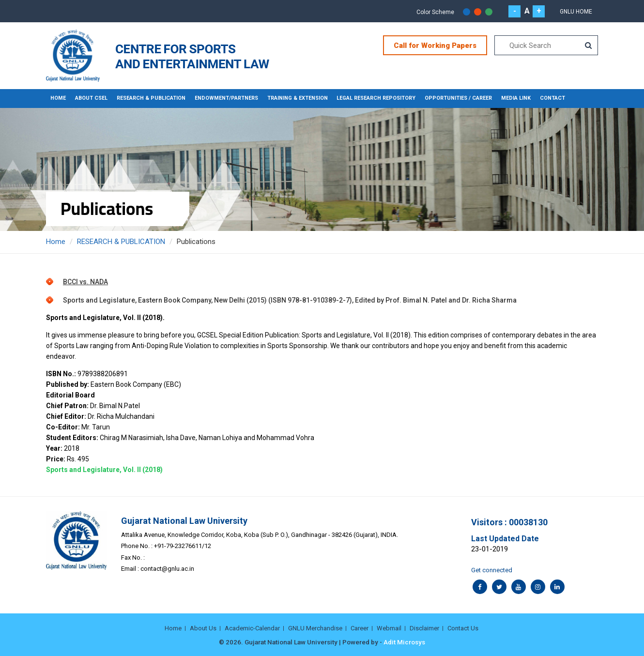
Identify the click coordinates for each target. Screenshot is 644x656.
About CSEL (90, 98)
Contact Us (463, 628)
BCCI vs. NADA (85, 281)
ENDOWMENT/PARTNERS (220, 98)
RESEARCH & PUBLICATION (147, 98)
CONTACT (538, 98)
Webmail (389, 628)
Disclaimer (424, 628)
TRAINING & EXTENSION (289, 98)
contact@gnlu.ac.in (167, 569)
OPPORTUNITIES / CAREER (447, 98)
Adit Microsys (404, 641)
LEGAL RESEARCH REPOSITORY (367, 98)
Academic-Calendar (252, 628)
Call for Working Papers (435, 46)
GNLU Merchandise (315, 628)
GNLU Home (576, 12)
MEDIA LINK (503, 98)
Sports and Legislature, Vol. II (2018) (104, 469)
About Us (203, 628)
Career (360, 628)
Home (58, 98)
